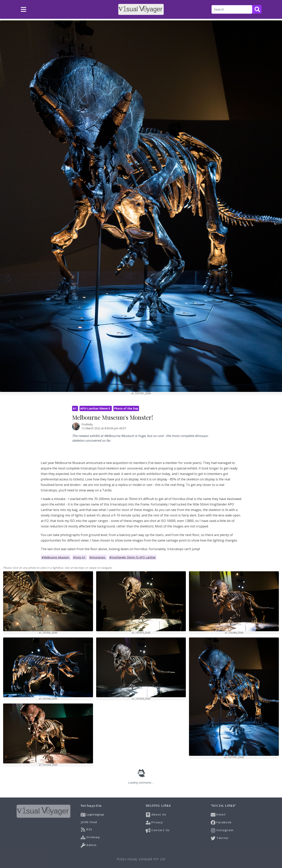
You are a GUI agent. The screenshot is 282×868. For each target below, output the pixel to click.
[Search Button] (257, 9)
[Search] (232, 9)
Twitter (220, 838)
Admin (89, 845)
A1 (75, 408)
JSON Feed (89, 822)
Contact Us (158, 830)
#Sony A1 (80, 557)
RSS (86, 830)
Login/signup (95, 814)
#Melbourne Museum (56, 557)
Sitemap (90, 837)
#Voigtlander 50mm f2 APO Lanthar (132, 557)
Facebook (221, 823)
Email (218, 815)
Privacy (154, 823)
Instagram (222, 830)
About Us (156, 815)
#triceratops (98, 557)
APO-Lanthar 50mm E (96, 408)
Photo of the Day (126, 408)
